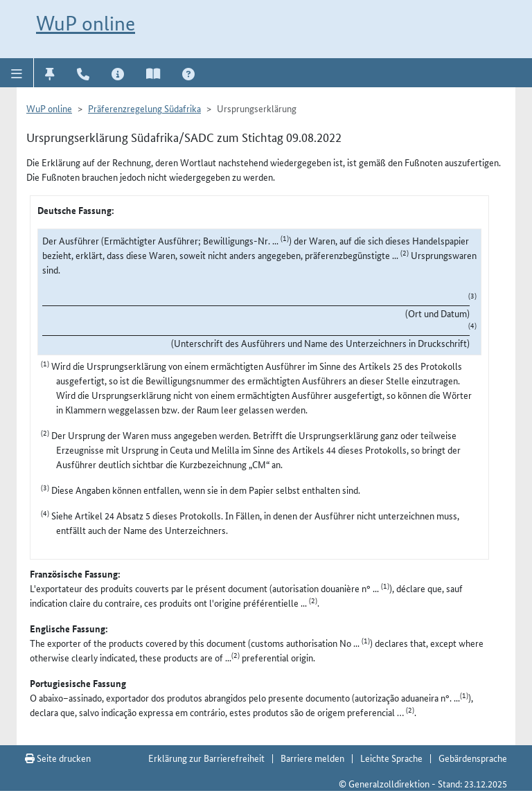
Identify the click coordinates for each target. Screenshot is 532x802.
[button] (17, 73)
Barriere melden (312, 758)
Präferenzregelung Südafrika (144, 108)
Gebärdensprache (473, 758)
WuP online (86, 23)
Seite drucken (58, 758)
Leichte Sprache (391, 758)
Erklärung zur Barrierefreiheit (206, 758)
